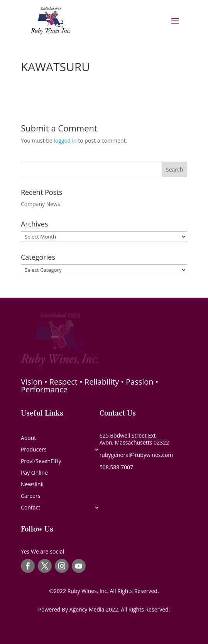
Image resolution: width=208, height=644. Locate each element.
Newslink (32, 485)
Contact (30, 508)
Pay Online (34, 473)
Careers (30, 496)
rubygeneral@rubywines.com (136, 455)
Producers (34, 450)
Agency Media (88, 609)
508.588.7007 (116, 467)
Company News (41, 204)
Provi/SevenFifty (41, 462)
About (28, 438)
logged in (65, 141)
